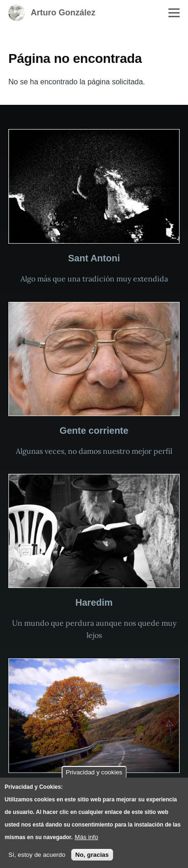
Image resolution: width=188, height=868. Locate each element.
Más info (87, 837)
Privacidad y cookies (94, 772)
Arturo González (63, 13)
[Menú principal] (174, 13)
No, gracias (92, 855)
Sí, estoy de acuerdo (37, 855)
